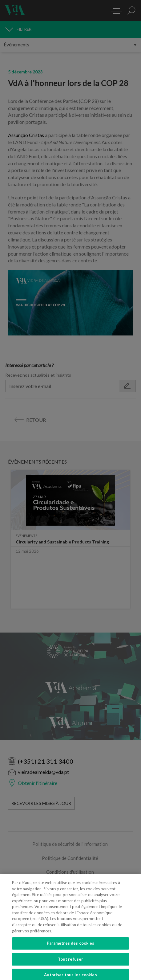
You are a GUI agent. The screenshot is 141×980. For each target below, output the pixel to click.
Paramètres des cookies (71, 948)
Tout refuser (71, 963)
